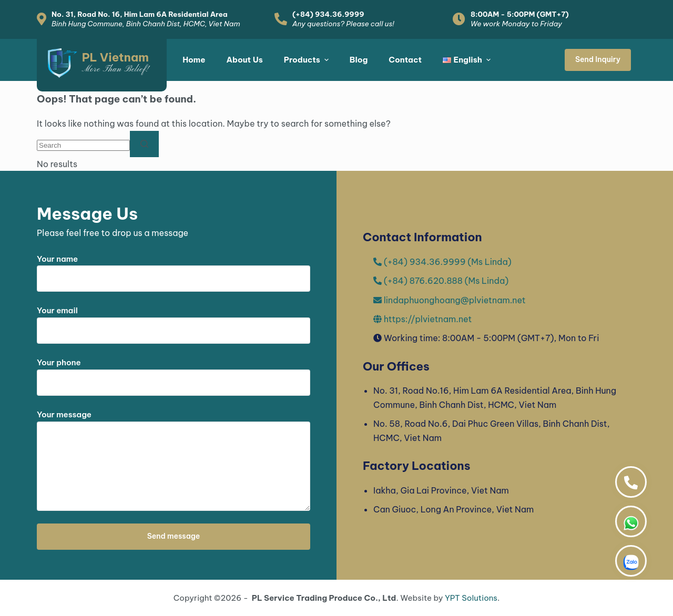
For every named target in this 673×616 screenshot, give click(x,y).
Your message (174, 460)
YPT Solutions (471, 598)
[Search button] (144, 144)
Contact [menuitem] (405, 60)
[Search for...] (83, 145)
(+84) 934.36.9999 (328, 14)
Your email (174, 321)
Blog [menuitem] (359, 60)
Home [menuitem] (194, 60)
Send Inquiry (598, 59)
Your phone (174, 373)
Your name (174, 269)
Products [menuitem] (308, 60)
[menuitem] (467, 60)
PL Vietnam (115, 57)
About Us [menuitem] (244, 60)
